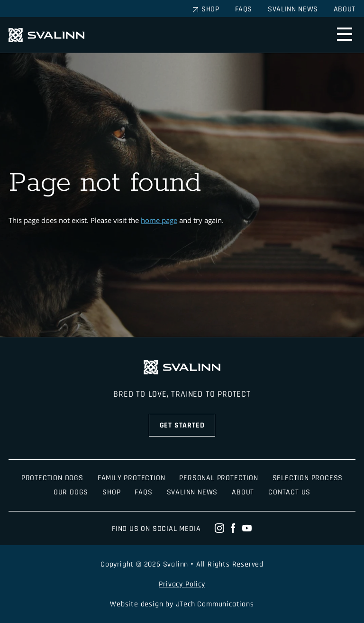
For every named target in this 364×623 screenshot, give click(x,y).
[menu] (345, 35)
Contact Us (289, 492)
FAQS (143, 492)
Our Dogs (71, 492)
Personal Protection (218, 478)
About (345, 9)
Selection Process (308, 478)
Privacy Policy (182, 584)
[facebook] (233, 529)
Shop (210, 9)
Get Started (182, 425)
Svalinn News (293, 9)
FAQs (244, 9)
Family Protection (132, 478)
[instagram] (220, 529)
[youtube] (247, 529)
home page (159, 220)
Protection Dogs (52, 478)
